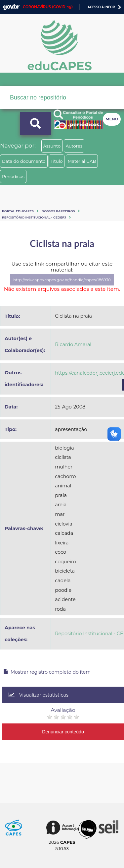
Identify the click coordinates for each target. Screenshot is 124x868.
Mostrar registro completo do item (47, 672)
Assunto (52, 146)
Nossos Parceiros (58, 211)
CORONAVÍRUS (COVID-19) (48, 7)
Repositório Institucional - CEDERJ (34, 217)
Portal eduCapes (18, 211)
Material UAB (82, 161)
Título (57, 161)
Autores (74, 146)
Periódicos (13, 176)
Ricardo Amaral (73, 344)
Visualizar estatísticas (39, 695)
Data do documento (24, 161)
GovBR (11, 7)
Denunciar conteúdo (63, 732)
